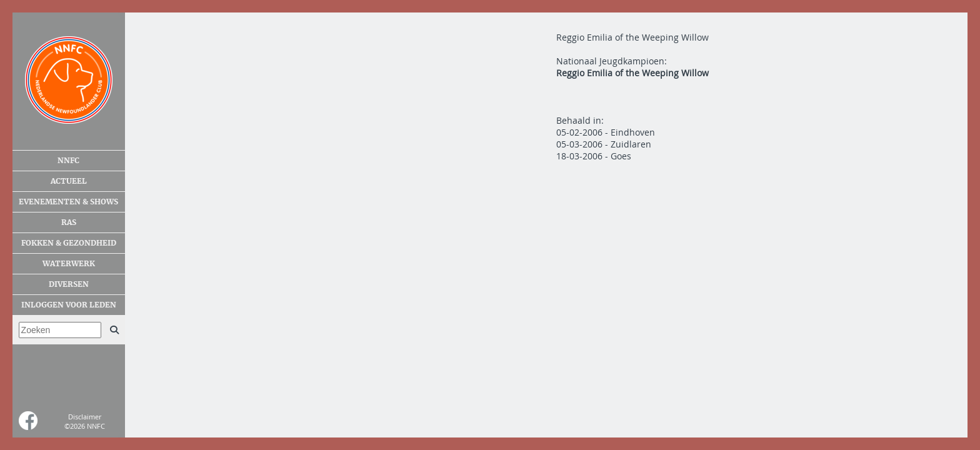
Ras (69, 222)
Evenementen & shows (68, 202)
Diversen (69, 284)
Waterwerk (69, 264)
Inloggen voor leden (69, 305)
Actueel (69, 181)
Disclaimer (85, 417)
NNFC (68, 161)
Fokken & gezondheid (69, 243)
